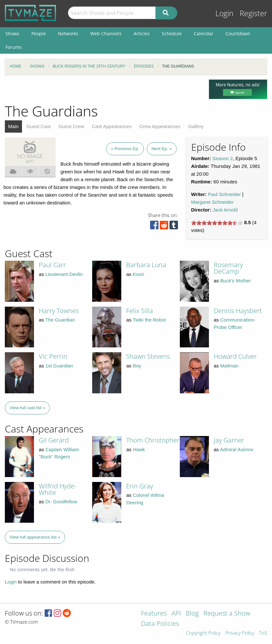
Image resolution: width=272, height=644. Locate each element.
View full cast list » (27, 408)
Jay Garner (229, 440)
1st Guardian (59, 366)
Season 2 (223, 158)
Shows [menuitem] (12, 33)
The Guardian (60, 320)
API (176, 614)
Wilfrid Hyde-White (58, 489)
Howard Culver (235, 356)
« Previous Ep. (125, 149)
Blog (192, 614)
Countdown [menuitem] (238, 33)
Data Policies (160, 624)
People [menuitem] (39, 33)
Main (13, 126)
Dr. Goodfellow (61, 502)
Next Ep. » (162, 149)
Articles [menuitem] (142, 33)
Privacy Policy (240, 633)
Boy (137, 366)
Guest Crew (71, 126)
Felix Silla (140, 311)
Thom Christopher (153, 440)
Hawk (139, 449)
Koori (138, 274)
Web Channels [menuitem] (106, 33)
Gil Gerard (54, 440)
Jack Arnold (225, 210)
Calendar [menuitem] (204, 33)
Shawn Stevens (148, 356)
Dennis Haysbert (238, 311)
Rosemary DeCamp (228, 268)
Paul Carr (52, 265)
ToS (263, 633)
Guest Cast (39, 126)
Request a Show (227, 614)
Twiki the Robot (149, 320)
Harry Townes (59, 311)
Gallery (196, 126)
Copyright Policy (203, 633)
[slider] (217, 223)
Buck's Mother (236, 281)
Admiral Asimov (237, 449)
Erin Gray (140, 486)
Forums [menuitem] (14, 47)
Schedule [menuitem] (172, 33)
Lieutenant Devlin (64, 274)
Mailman (229, 366)
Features (154, 614)
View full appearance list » (35, 537)
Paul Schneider (224, 194)
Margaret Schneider (212, 202)
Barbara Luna (146, 265)
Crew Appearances (160, 126)
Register (253, 13)
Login (224, 13)
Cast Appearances (112, 126)
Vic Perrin (53, 356)
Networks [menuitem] (68, 33)
